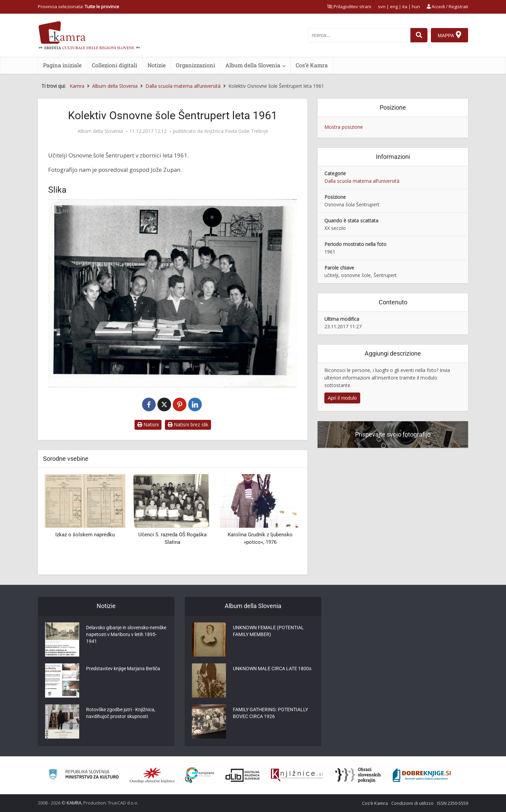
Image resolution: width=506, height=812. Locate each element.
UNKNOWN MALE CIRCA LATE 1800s (272, 669)
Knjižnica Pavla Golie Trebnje (236, 131)
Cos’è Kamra (312, 65)
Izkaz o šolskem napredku (85, 535)
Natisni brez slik (188, 424)
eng (394, 6)
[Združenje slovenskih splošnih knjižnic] (297, 775)
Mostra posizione (344, 127)
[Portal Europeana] (200, 775)
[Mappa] (449, 35)
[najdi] (419, 35)
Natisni (148, 424)
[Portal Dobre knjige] (422, 775)
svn (382, 6)
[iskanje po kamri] (359, 35)
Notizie (157, 65)
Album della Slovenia (253, 65)
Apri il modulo (342, 398)
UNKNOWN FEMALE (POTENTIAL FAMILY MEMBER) (268, 631)
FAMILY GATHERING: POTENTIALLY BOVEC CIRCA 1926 (270, 713)
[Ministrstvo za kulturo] (83, 775)
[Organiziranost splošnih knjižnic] (152, 775)
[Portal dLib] (243, 775)
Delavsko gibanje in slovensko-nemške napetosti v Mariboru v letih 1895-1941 (126, 634)
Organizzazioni (195, 65)
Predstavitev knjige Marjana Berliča (123, 669)
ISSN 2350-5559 (453, 803)
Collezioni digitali (115, 65)
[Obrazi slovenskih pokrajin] (358, 775)
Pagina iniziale (62, 65)
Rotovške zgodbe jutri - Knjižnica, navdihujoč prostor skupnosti (121, 713)
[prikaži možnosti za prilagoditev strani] (349, 6)
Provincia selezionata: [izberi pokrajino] (79, 6)
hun (416, 6)
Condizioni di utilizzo (412, 803)
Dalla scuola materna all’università (362, 181)
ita (405, 6)
